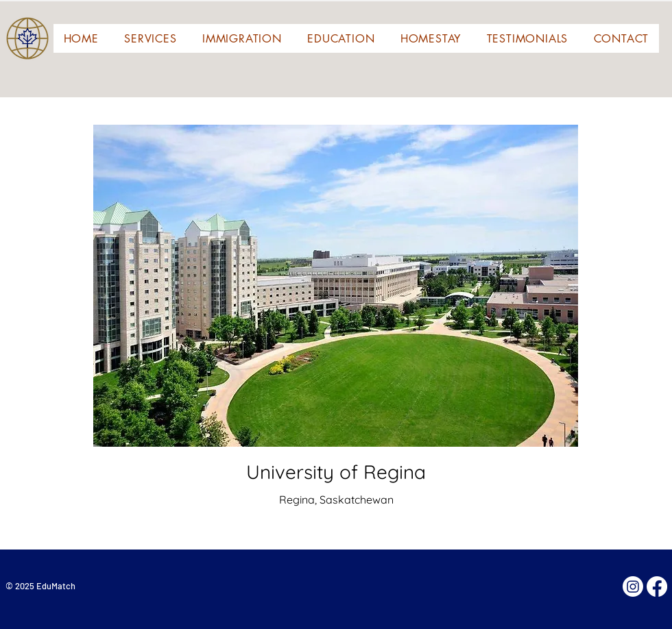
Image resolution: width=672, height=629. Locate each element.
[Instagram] (633, 587)
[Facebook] (657, 587)
